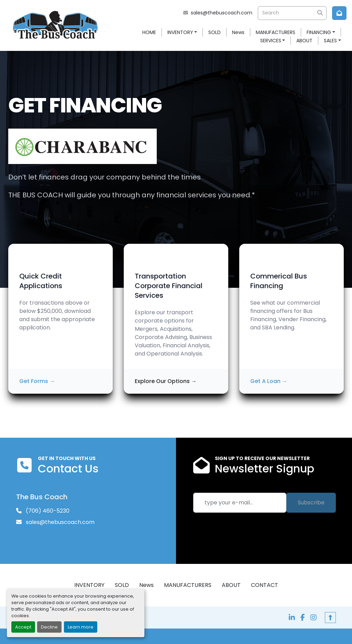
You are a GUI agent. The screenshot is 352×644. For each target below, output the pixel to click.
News (238, 32)
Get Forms (37, 381)
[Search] (292, 13)
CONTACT (265, 585)
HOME (149, 32)
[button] (182, 32)
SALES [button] (330, 41)
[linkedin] (292, 618)
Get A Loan (269, 381)
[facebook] (303, 618)
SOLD (214, 32)
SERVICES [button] (271, 41)
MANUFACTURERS (276, 32)
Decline (49, 627)
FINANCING (319, 32)
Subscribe (311, 503)
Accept (23, 627)
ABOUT (304, 41)
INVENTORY (180, 32)
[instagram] (313, 618)
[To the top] (330, 618)
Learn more (81, 627)
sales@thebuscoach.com (222, 13)
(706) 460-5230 (47, 511)
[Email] (240, 503)
